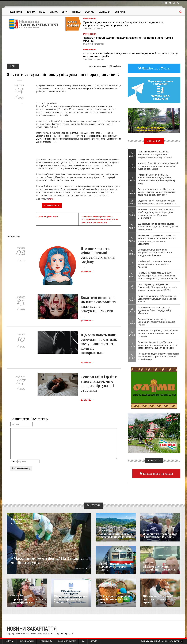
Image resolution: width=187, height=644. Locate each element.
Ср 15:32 (132, 333)
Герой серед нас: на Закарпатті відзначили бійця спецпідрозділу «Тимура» (154, 310)
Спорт (65, 12)
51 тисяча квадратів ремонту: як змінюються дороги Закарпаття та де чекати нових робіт (131, 55)
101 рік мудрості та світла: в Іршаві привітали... (28, 601)
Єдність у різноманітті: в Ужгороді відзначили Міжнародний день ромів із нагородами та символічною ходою (158, 345)
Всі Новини (120, 12)
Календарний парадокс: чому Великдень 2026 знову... (115, 599)
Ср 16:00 (132, 322)
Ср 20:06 (132, 192)
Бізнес (42, 12)
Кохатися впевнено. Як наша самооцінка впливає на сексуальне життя (99, 304)
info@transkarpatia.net (64, 633)
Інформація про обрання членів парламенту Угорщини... (71, 599)
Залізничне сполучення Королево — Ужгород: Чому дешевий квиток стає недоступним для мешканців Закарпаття (156, 240)
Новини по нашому (17, 595)
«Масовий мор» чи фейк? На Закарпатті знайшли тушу (43, 560)
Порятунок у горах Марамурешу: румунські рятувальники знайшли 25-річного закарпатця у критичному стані (158, 276)
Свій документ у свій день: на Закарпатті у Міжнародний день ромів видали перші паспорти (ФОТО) (157, 287)
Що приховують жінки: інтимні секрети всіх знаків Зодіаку (98, 255)
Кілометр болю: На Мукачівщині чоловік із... (160, 568)
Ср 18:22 (132, 227)
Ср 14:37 (132, 356)
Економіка (90, 12)
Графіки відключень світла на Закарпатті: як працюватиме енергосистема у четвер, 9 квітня (124, 24)
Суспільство (105, 12)
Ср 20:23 (132, 179)
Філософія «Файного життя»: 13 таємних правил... (157, 599)
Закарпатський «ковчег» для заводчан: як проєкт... (116, 535)
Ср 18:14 (132, 240)
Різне (51, 199)
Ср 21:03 (132, 166)
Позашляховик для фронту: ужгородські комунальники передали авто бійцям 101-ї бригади (158, 357)
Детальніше (87, 272)
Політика (31, 12)
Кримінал (76, 12)
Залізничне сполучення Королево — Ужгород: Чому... (115, 567)
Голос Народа (103, 530)
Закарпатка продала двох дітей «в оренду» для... (160, 535)
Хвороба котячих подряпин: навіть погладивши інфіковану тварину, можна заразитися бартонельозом (100, 220)
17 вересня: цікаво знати (47, 217)
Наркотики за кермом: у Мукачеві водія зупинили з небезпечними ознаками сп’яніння (158, 333)
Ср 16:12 (132, 310)
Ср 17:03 (132, 287)
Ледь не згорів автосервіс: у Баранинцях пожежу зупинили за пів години (156, 322)
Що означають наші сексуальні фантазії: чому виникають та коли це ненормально (99, 344)
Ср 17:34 (132, 264)
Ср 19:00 (132, 214)
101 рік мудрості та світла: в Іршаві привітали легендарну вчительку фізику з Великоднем (158, 227)
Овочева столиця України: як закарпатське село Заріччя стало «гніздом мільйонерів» (155, 253)
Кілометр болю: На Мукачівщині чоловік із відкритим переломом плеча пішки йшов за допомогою (158, 166)
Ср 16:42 (132, 299)
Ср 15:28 (132, 345)
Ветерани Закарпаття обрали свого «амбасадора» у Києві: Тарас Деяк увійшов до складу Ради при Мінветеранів (156, 214)
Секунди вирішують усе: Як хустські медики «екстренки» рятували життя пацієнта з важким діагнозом (157, 192)
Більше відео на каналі (158, 474)
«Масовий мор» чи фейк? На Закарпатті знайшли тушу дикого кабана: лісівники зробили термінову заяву (157, 179)
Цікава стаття (52, 205)
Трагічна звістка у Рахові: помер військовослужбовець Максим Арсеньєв (154, 264)
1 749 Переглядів (97, 66)
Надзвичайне (16, 12)
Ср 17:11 (132, 276)
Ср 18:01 (132, 252)
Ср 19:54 (132, 202)
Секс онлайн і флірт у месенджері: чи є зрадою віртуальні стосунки (99, 383)
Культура (54, 12)
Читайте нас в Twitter (156, 68)
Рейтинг (115, 66)
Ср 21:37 (132, 154)
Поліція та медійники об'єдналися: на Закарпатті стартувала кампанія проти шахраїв (158, 299)
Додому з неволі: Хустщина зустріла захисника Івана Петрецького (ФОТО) (128, 39)
